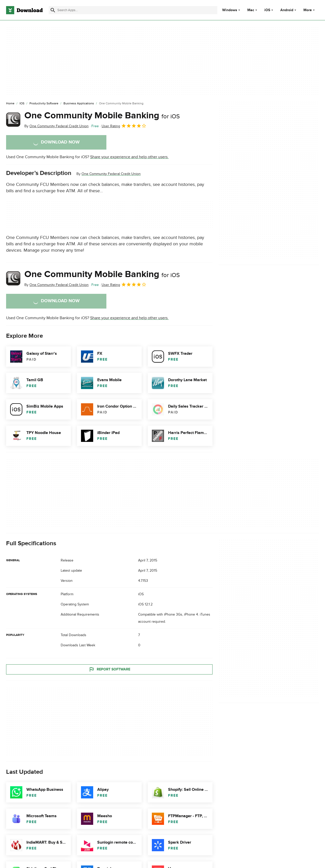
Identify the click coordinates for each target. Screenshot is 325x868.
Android (287, 10)
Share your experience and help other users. (129, 157)
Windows (230, 10)
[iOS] (22, 104)
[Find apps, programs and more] (133, 10)
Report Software (109, 669)
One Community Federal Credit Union (111, 174)
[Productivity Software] (44, 104)
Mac (251, 10)
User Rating (124, 126)
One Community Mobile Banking (102, 116)
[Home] (10, 104)
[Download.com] (24, 10)
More (310, 10)
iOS (267, 10)
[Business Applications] (79, 104)
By (56, 126)
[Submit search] (53, 10)
